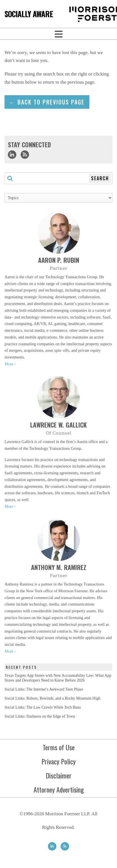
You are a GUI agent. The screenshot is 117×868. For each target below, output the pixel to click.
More (9, 364)
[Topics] (58, 198)
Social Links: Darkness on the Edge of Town (40, 716)
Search (100, 178)
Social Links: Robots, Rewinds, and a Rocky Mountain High (52, 698)
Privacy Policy (58, 761)
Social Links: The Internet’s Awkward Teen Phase (44, 689)
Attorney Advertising (59, 789)
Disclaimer (59, 775)
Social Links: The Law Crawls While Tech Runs (43, 707)
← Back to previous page (47, 102)
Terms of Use (59, 747)
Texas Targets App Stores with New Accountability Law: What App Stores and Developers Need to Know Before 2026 (58, 678)
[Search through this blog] (58, 178)
